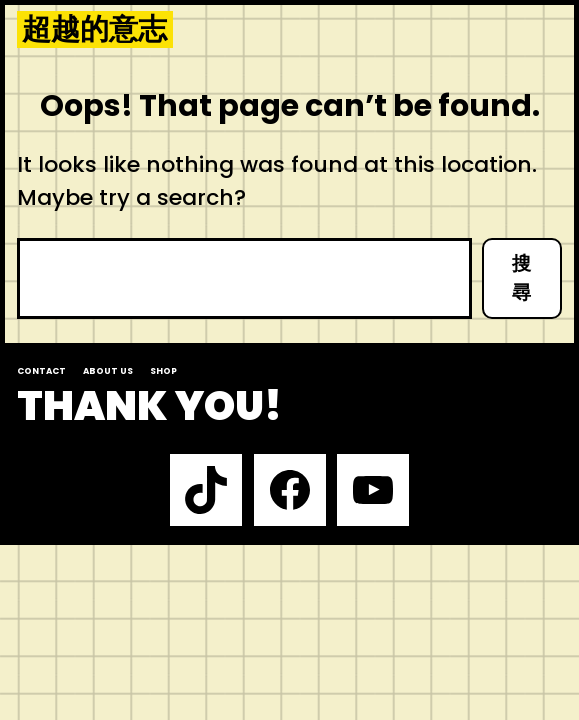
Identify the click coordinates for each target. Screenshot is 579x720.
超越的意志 (94, 30)
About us (108, 371)
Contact (41, 371)
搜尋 (521, 278)
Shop (163, 371)
